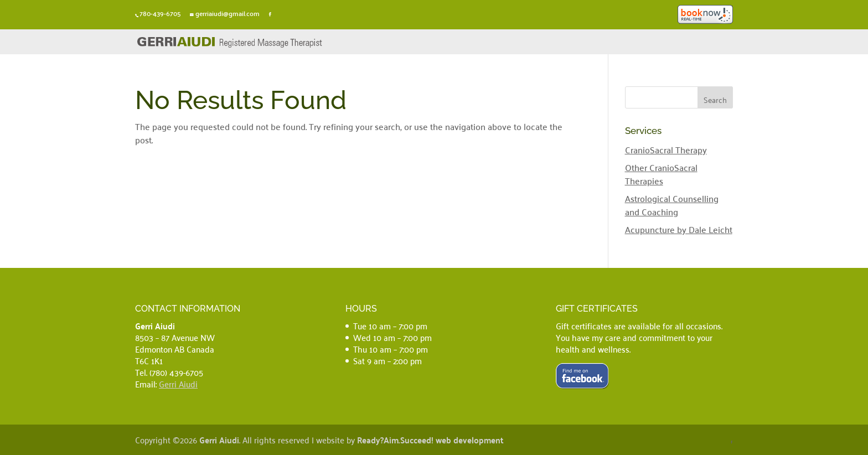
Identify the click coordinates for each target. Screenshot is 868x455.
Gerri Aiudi (178, 384)
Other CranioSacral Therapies (661, 174)
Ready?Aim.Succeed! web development (430, 440)
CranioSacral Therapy (666, 149)
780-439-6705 (160, 13)
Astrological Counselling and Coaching (672, 205)
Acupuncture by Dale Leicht (679, 229)
